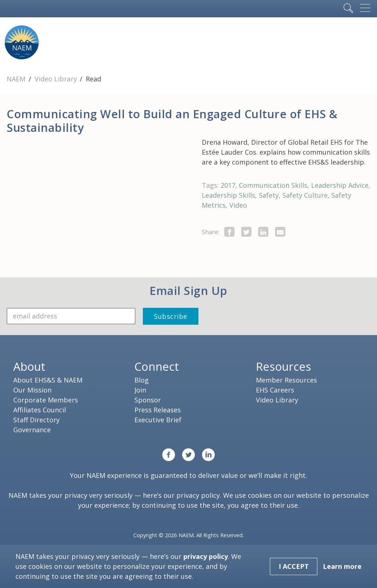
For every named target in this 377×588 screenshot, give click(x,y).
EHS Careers (275, 390)
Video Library (57, 79)
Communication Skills (273, 185)
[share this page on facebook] (229, 232)
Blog (142, 380)
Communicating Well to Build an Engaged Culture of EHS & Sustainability (172, 121)
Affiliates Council (40, 410)
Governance (32, 430)
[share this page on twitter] (246, 232)
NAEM (17, 79)
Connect (157, 366)
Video (238, 205)
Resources (283, 366)
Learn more (342, 566)
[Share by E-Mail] (280, 232)
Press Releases (158, 410)
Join (140, 390)
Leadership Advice (340, 185)
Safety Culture (305, 195)
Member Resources (286, 380)
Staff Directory (36, 420)
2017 (228, 185)
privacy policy (198, 495)
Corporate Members (46, 400)
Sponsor (148, 400)
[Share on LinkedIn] (263, 232)
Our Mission (32, 390)
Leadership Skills (228, 195)
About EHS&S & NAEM (48, 380)
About (29, 366)
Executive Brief (158, 420)
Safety (269, 195)
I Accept (294, 566)
